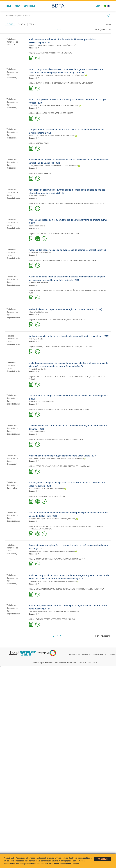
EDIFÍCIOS (39, 619)
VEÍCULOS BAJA (42, 173)
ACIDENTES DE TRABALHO (89, 260)
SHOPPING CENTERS (44, 496)
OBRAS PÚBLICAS (69, 619)
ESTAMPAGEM (41, 589)
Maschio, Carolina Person (38, 136)
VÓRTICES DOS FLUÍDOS (64, 113)
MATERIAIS (66, 83)
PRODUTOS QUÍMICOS (52, 234)
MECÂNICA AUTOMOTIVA (94, 589)
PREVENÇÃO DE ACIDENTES (95, 203)
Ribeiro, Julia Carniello (37, 226)
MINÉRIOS (39, 143)
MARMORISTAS (91, 290)
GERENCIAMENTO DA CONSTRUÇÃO (89, 526)
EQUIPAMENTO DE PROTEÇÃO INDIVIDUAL (69, 290)
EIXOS (51, 173)
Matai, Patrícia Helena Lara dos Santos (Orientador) (65, 458)
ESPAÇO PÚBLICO (59, 496)
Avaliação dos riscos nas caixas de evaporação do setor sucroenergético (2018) (67, 250)
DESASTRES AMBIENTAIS (54, 466)
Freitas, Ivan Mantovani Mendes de (41, 402)
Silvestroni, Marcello (36, 75)
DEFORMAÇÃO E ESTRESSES (74, 589)
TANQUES (39, 234)
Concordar (102, 859)
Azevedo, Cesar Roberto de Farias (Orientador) (61, 166)
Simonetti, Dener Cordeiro (38, 369)
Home (9, 6)
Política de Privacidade (80, 654)
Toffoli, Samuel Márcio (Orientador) (62, 551)
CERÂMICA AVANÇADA (56, 559)
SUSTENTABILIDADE (64, 53)
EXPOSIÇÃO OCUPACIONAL (84, 347)
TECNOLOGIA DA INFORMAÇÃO (40, 529)
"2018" (22, 24)
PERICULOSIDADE (42, 320)
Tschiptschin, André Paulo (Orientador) (62, 581)
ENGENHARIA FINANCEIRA (46, 53)
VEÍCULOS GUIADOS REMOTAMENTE (49, 409)
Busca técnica (100, 654)
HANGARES (40, 439)
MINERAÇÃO (40, 347)
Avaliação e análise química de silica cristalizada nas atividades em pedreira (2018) (69, 336)
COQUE (47, 143)
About (18, 6)
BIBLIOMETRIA (70, 466)
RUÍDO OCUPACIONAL (44, 290)
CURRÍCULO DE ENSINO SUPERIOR (48, 83)
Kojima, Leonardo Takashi (38, 581)
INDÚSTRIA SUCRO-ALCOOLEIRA (48, 260)
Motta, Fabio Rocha (36, 489)
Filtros (10, 24)
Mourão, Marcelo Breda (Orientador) (61, 136)
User (98, 6)
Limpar (109, 24)
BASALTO (49, 347)
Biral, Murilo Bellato (36, 339)
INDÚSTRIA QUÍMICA (82, 409)
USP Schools (29, 6)
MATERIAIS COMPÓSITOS (75, 559)
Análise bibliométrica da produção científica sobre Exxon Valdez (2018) (63, 456)
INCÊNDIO (60, 203)
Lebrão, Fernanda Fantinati (38, 551)
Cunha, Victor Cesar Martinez (39, 105)
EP (38, 48)
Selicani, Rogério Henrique (38, 312)
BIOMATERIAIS (41, 559)
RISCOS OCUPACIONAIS (70, 260)
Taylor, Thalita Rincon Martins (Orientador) (63, 611)
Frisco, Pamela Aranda (37, 458)
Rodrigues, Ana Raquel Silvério (40, 519)
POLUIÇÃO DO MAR (83, 466)
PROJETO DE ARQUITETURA (46, 526)
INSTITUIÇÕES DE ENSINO (45, 203)
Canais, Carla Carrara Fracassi (40, 253)
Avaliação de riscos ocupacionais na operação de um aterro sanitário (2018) (65, 309)
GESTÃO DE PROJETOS (66, 526)
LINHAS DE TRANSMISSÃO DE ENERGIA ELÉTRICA (54, 377)
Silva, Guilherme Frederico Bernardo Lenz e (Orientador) (64, 75)
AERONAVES (69, 409)
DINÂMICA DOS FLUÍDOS (45, 113)
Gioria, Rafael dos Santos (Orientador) (65, 105)
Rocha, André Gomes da (37, 196)
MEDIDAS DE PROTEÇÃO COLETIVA (87, 377)
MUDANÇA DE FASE (55, 589)
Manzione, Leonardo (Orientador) (64, 519)
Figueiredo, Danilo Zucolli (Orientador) (62, 45)
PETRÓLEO (40, 466)
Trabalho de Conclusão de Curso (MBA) (12, 42)
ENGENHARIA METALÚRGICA (82, 83)
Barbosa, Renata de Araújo (38, 283)
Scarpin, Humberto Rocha (38, 45)
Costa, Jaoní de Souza (37, 432)
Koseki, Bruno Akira (36, 166)
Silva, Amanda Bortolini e (38, 611)
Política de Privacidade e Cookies (64, 864)
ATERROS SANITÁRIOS (58, 320)
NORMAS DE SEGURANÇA (74, 203)
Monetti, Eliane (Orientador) (54, 489)
